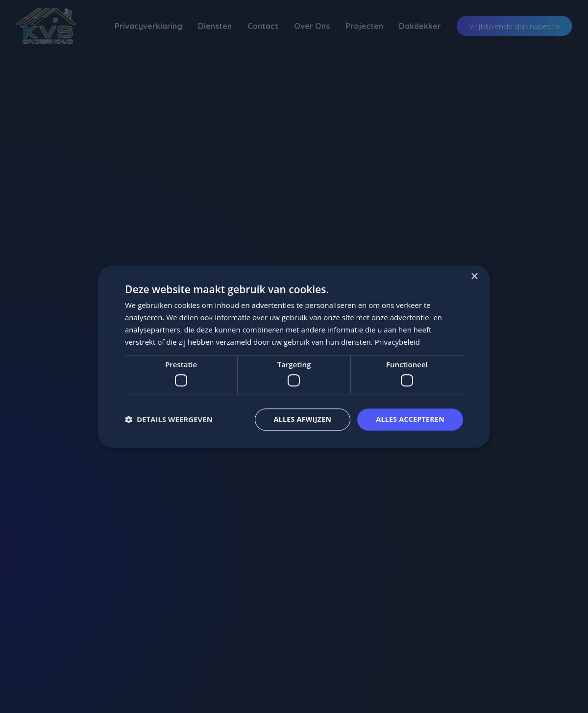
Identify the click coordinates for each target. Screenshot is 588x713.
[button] (169, 419)
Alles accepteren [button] (410, 419)
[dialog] (294, 356)
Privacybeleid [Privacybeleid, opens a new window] (397, 342)
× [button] (474, 277)
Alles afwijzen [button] (303, 419)
